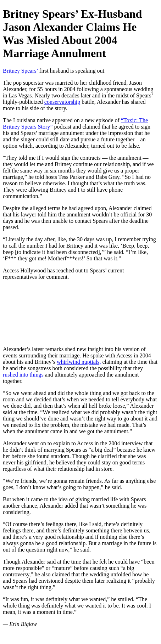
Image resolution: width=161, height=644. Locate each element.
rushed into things (23, 375)
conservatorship (62, 102)
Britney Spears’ (20, 71)
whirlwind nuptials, (79, 362)
